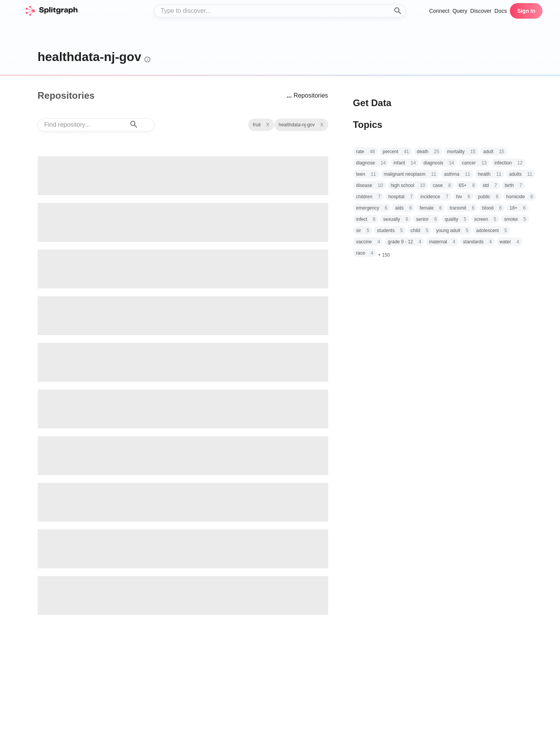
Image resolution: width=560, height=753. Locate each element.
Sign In (526, 11)
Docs (501, 11)
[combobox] (280, 11)
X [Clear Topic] (268, 125)
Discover (481, 11)
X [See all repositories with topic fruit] (322, 125)
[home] (51, 11)
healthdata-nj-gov (90, 57)
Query (460, 11)
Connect (439, 11)
